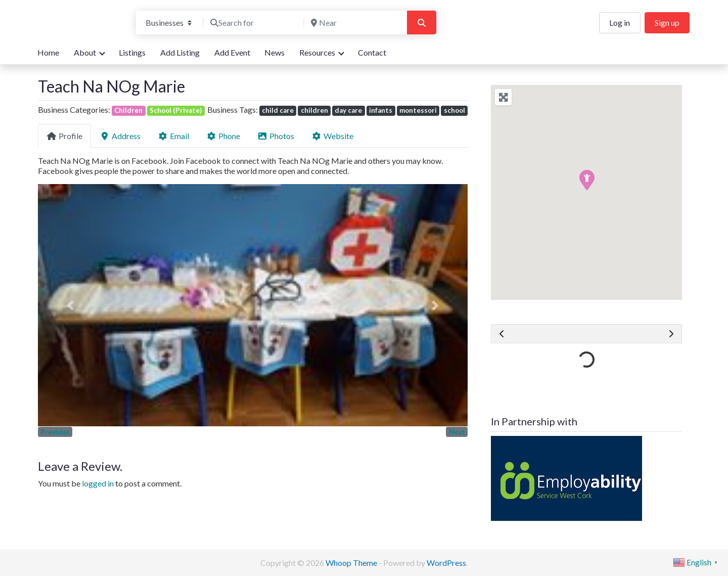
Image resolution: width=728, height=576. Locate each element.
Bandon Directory (79, 16)
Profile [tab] (64, 136)
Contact (372, 52)
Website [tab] (332, 136)
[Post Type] (169, 23)
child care (278, 110)
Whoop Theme (352, 563)
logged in (98, 483)
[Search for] (254, 23)
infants (381, 110)
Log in (620, 23)
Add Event (232, 52)
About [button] (85, 52)
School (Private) (176, 110)
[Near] (354, 23)
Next (457, 432)
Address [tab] (120, 136)
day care (348, 110)
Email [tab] (173, 136)
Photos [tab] (276, 136)
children (314, 110)
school (454, 110)
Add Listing (180, 52)
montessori (418, 110)
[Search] (422, 23)
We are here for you (72, 32)
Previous (55, 432)
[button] (70, 305)
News (275, 52)
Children (128, 110)
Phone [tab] (223, 136)
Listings (132, 52)
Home (48, 52)
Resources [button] (317, 52)
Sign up (667, 23)
